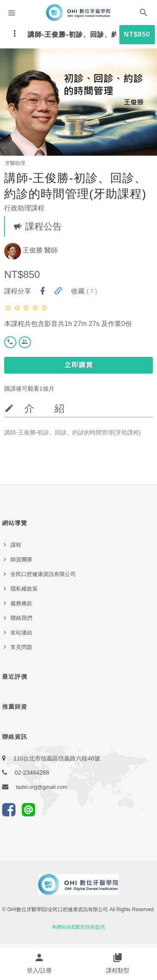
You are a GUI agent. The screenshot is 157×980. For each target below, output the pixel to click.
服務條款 (21, 603)
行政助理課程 (24, 208)
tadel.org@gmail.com (42, 787)
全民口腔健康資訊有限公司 (43, 574)
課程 (16, 545)
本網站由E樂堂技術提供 (78, 927)
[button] (144, 14)
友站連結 (21, 633)
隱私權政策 (24, 589)
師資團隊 (21, 559)
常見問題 (21, 647)
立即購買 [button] (79, 365)
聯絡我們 (21, 618)
